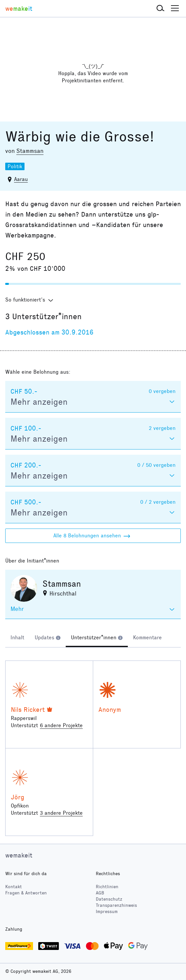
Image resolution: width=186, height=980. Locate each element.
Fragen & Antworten (26, 893)
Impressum (107, 912)
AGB (100, 893)
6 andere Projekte (61, 725)
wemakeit (19, 855)
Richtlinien (107, 887)
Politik (15, 166)
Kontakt (14, 887)
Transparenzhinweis (116, 905)
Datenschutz (109, 899)
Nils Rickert (28, 710)
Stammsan (30, 151)
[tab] (17, 638)
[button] (161, 8)
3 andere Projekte (61, 813)
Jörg (17, 797)
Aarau (21, 179)
